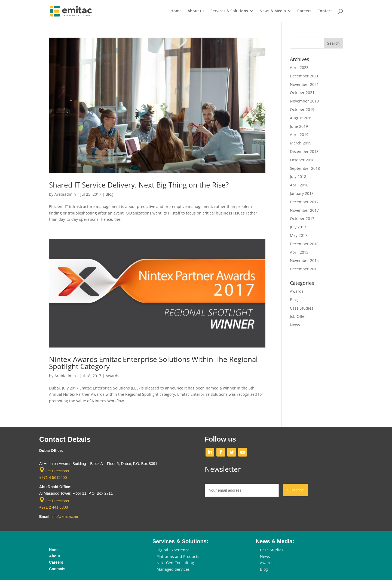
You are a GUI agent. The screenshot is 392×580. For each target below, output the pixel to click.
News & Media (273, 11)
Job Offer (298, 316)
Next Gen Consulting (175, 563)
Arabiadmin (65, 194)
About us (196, 11)
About (54, 556)
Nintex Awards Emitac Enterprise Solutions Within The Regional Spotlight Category (153, 363)
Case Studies (302, 308)
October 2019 (302, 109)
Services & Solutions (229, 11)
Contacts (57, 569)
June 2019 (299, 126)
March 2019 (301, 143)
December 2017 (304, 202)
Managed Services (173, 569)
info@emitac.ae (65, 516)
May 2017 (299, 235)
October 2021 (302, 93)
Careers (304, 11)
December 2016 (304, 244)
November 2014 (304, 260)
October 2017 (302, 218)
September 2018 (305, 168)
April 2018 (299, 185)
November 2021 (304, 84)
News (295, 325)
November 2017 (304, 210)
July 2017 (298, 227)
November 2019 (304, 101)
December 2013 (304, 269)
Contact (325, 11)
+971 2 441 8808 (54, 507)
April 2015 (299, 252)
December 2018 (304, 151)
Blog (110, 194)
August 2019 (301, 118)
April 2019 (299, 135)
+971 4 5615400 (53, 478)
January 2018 (302, 193)
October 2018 (302, 160)
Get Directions (57, 471)
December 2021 (304, 76)
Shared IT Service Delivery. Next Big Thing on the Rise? (139, 185)
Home (176, 11)
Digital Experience (173, 550)
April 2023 (299, 67)
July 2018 (298, 176)
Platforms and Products (178, 556)
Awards (112, 376)
